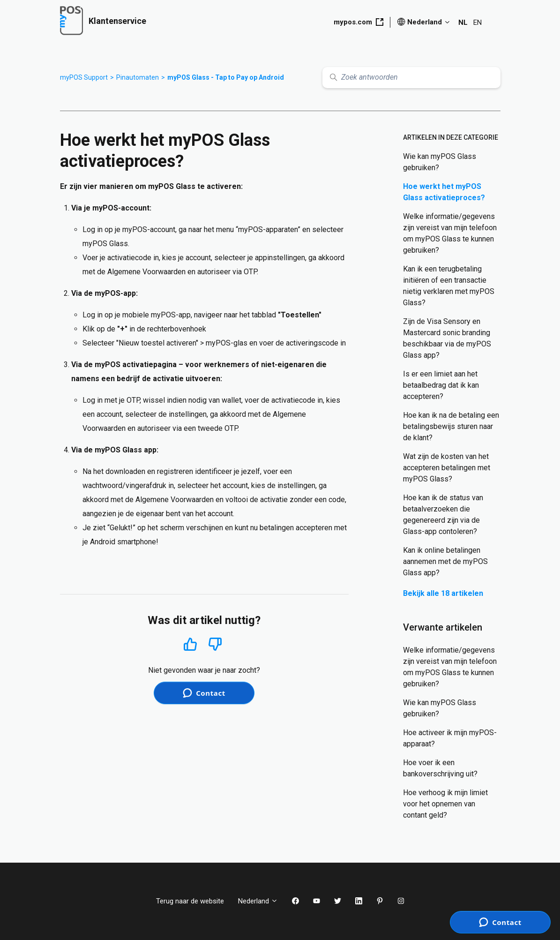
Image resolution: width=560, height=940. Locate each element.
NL (463, 23)
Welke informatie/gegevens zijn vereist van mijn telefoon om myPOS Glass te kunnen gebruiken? (450, 233)
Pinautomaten (138, 77)
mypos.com (358, 22)
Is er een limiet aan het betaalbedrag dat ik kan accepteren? (441, 385)
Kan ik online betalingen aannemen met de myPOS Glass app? (445, 561)
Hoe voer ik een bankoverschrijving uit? (440, 768)
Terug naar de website (190, 901)
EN (478, 23)
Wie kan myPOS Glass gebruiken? (440, 162)
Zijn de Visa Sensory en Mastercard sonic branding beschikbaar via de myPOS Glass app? (447, 338)
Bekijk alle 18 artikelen (443, 593)
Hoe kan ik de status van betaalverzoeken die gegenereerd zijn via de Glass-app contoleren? (443, 515)
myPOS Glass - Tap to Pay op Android (226, 77)
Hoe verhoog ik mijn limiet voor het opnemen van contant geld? (445, 804)
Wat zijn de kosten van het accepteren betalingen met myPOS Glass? (447, 468)
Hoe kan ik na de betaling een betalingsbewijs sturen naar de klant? (451, 426)
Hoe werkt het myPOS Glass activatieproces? (444, 192)
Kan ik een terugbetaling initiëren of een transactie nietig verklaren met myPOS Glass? (449, 286)
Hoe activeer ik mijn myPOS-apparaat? (450, 738)
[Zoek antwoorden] (411, 78)
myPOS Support (84, 77)
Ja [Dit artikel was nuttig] (190, 644)
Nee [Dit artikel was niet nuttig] (215, 644)
